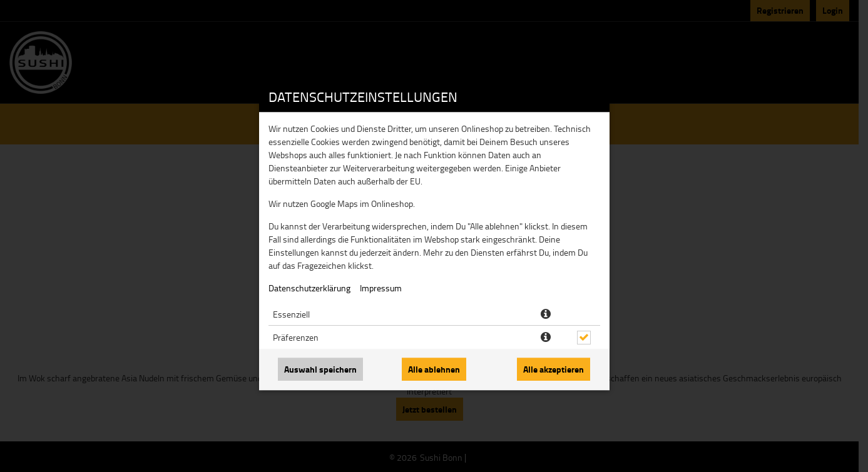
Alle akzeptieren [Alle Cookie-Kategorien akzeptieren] (554, 369)
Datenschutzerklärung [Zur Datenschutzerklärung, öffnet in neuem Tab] (309, 288)
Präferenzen (296, 337)
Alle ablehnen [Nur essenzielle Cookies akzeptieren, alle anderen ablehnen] (434, 369)
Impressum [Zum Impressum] (381, 288)
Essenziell (291, 314)
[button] (546, 314)
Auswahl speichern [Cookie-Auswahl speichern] (320, 369)
